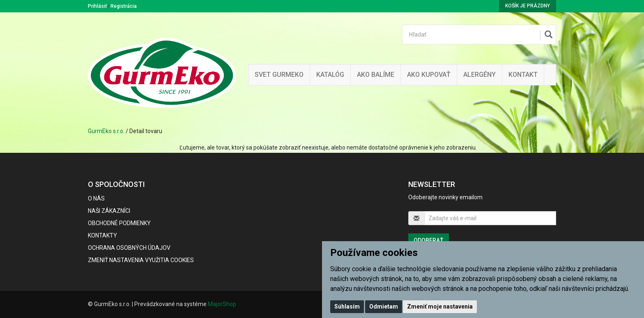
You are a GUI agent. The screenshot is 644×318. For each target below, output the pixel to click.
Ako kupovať (429, 75)
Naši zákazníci (109, 211)
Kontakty (102, 235)
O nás (96, 198)
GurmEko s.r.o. (106, 131)
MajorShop (222, 304)
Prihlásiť (97, 6)
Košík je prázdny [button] (528, 6)
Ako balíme (376, 75)
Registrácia (124, 6)
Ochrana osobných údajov (129, 248)
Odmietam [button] (384, 306)
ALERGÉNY (480, 75)
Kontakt (523, 75)
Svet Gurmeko (279, 75)
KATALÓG (330, 75)
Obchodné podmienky (119, 223)
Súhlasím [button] (347, 306)
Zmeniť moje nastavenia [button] (440, 306)
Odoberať (429, 240)
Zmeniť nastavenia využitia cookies (141, 260)
